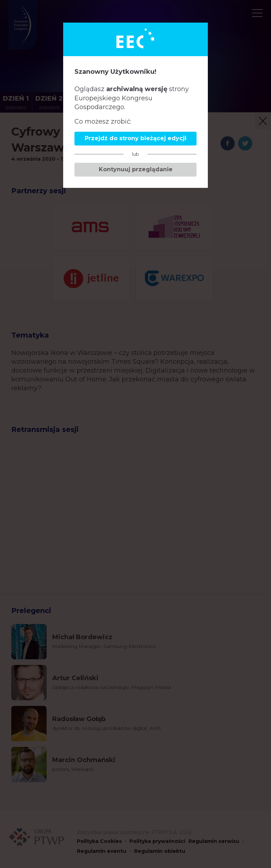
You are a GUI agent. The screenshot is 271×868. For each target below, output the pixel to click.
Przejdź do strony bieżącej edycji (135, 138)
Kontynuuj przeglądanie (136, 169)
